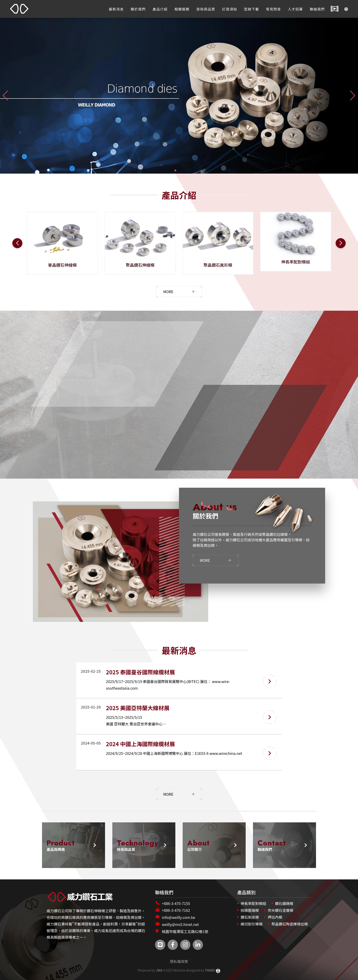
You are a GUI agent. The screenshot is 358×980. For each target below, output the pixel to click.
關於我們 (138, 9)
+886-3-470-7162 (176, 910)
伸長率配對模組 (253, 903)
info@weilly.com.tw (179, 917)
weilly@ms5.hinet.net (180, 924)
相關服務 (182, 9)
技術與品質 (206, 9)
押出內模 (275, 917)
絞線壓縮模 (250, 910)
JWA (159, 970)
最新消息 (116, 9)
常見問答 (274, 9)
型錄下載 (252, 9)
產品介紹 (160, 9)
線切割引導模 (252, 924)
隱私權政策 (179, 961)
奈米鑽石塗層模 (281, 910)
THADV (210, 970)
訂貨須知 (230, 9)
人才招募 (295, 9)
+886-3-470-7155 (176, 903)
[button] (172, 170)
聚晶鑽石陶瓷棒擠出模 (290, 924)
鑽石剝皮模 (250, 917)
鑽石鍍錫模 (284, 903)
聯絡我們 (317, 9)
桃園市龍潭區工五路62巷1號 (185, 931)
